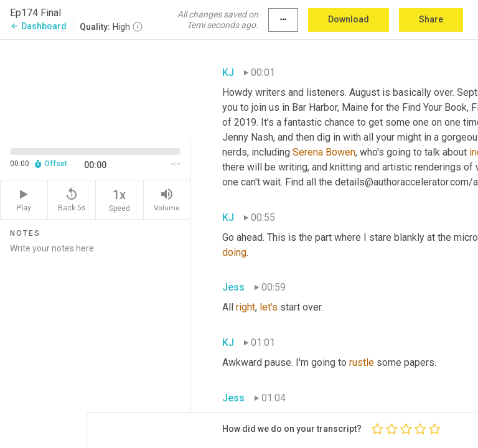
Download (349, 19)
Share (431, 19)
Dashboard (38, 26)
